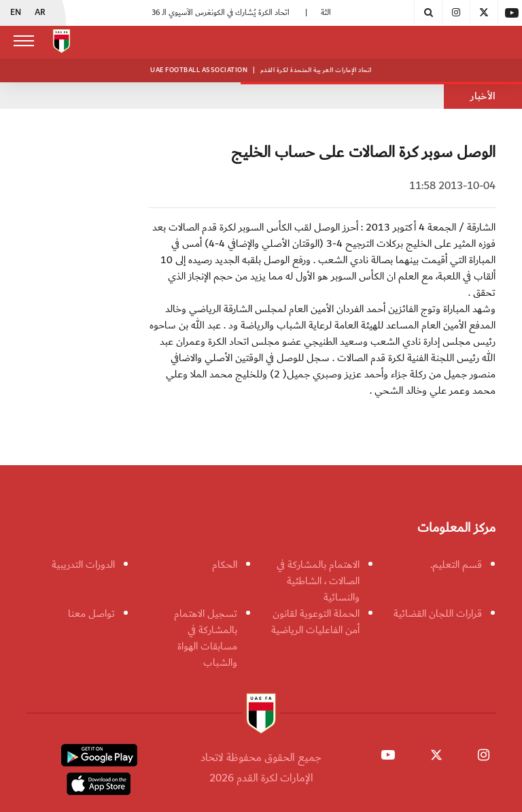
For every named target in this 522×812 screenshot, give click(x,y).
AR (40, 13)
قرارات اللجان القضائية (438, 613)
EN (16, 13)
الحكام (225, 564)
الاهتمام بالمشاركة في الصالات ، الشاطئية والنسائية (318, 581)
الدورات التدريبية (83, 564)
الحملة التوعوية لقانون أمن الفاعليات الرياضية (315, 622)
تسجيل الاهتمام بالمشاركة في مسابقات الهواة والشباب (206, 638)
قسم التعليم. (456, 564)
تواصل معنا (91, 613)
